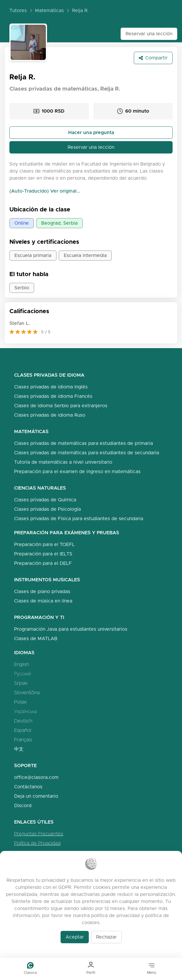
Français (23, 740)
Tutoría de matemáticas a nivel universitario (63, 462)
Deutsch (23, 721)
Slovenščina (27, 693)
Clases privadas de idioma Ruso (50, 415)
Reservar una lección (149, 34)
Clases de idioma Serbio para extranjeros (61, 406)
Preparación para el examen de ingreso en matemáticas (77, 471)
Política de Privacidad (37, 843)
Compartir (153, 58)
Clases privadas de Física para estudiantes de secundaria (79, 519)
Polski (20, 702)
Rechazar (106, 937)
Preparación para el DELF (43, 563)
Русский (22, 674)
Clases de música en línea (43, 601)
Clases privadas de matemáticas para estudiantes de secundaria (87, 453)
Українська (25, 711)
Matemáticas (49, 10)
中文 (19, 749)
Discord (23, 805)
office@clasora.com (36, 777)
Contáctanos (28, 787)
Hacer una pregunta (91, 132)
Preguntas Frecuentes (39, 834)
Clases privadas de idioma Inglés (51, 387)
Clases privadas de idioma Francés (53, 396)
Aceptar (75, 937)
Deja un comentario (36, 796)
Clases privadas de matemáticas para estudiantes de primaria (84, 443)
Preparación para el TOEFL (44, 544)
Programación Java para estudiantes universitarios (71, 629)
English (22, 664)
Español (23, 730)
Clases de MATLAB (36, 638)
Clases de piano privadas (42, 591)
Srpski (21, 683)
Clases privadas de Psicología (47, 509)
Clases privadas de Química (45, 500)
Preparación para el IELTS (43, 554)
